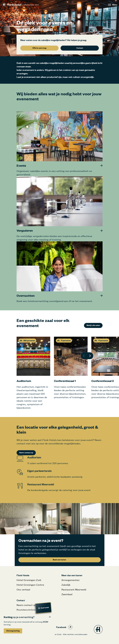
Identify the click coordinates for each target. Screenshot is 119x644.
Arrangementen (70, 580)
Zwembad (67, 594)
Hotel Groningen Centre (30, 585)
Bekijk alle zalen (93, 325)
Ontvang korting (13, 631)
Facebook (64, 627)
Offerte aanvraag (39, 48)
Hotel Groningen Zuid (29, 580)
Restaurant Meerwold (74, 589)
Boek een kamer (59, 560)
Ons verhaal (23, 589)
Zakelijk (66, 585)
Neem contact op (26, 453)
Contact (80, 48)
